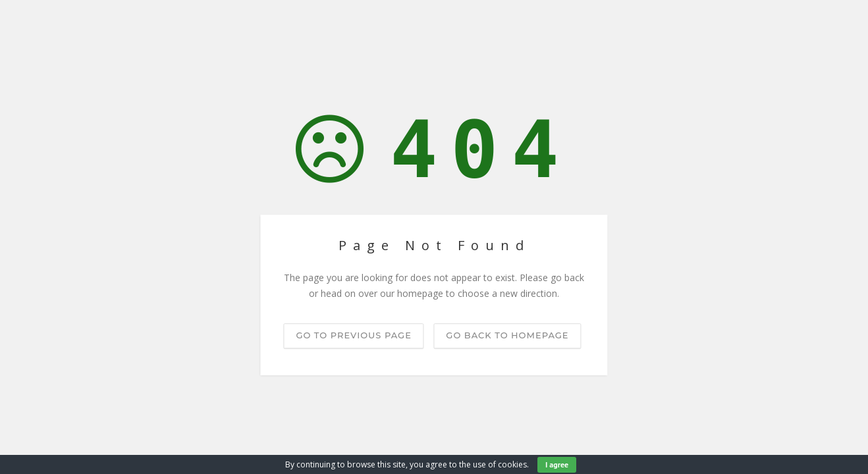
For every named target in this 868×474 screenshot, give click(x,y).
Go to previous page (353, 335)
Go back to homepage (507, 335)
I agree (557, 464)
